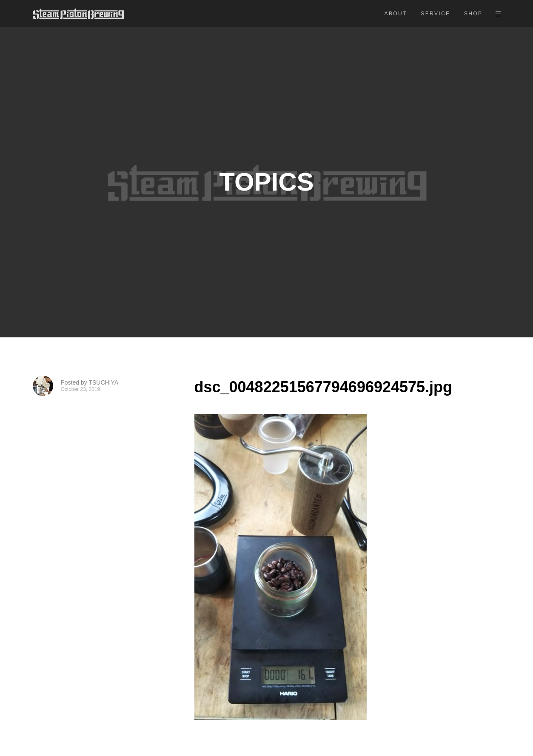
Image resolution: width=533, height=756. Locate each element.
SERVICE (435, 14)
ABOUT (396, 14)
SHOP (473, 14)
